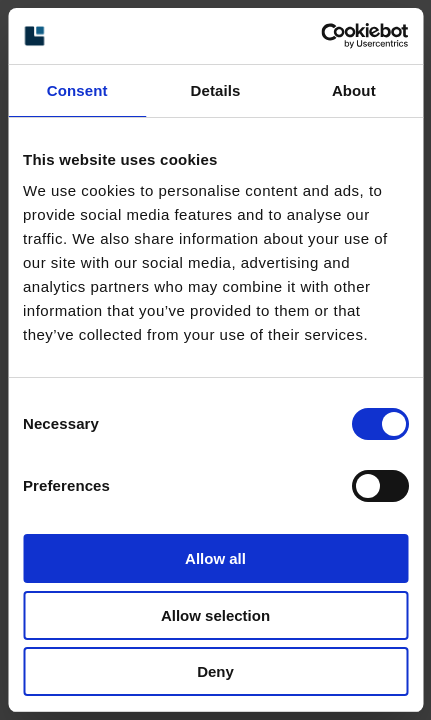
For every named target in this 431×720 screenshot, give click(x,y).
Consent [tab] (77, 90)
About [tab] (354, 90)
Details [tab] (216, 90)
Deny (215, 671)
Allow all (215, 558)
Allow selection (215, 615)
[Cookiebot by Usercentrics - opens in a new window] (320, 36)
